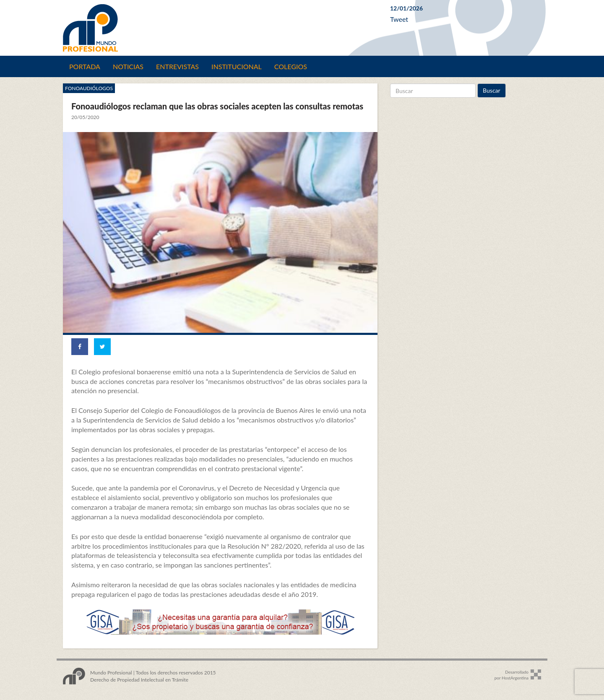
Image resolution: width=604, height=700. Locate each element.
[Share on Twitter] (102, 347)
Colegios (291, 66)
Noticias (128, 66)
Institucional (237, 66)
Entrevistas (177, 66)
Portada (85, 66)
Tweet (399, 19)
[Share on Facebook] (80, 347)
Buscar (492, 90)
